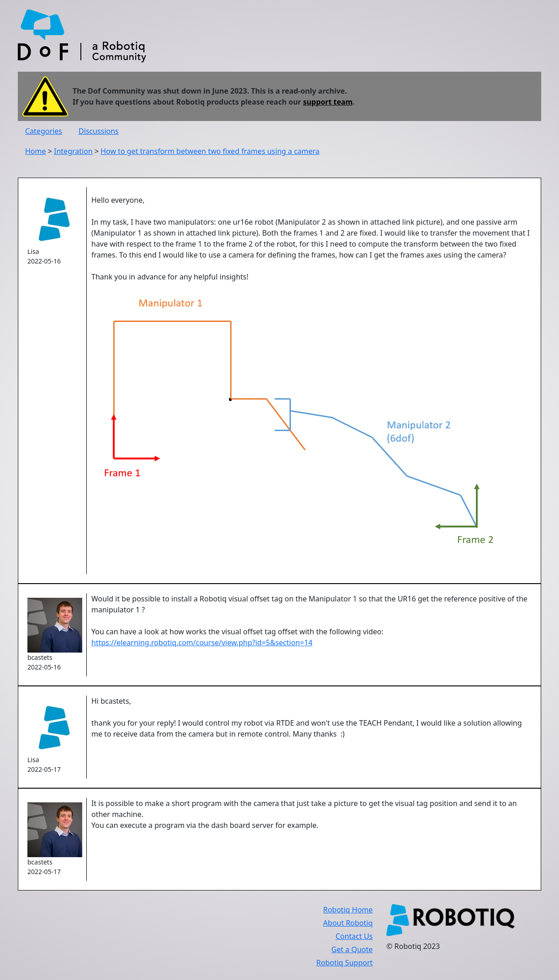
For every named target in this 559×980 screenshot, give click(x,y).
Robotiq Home (348, 910)
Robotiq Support (345, 963)
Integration (73, 151)
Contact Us (354, 936)
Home (36, 151)
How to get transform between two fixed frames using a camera (210, 151)
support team (328, 102)
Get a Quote (352, 949)
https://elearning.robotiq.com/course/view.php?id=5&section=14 (202, 643)
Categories (44, 131)
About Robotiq (348, 923)
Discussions (99, 131)
